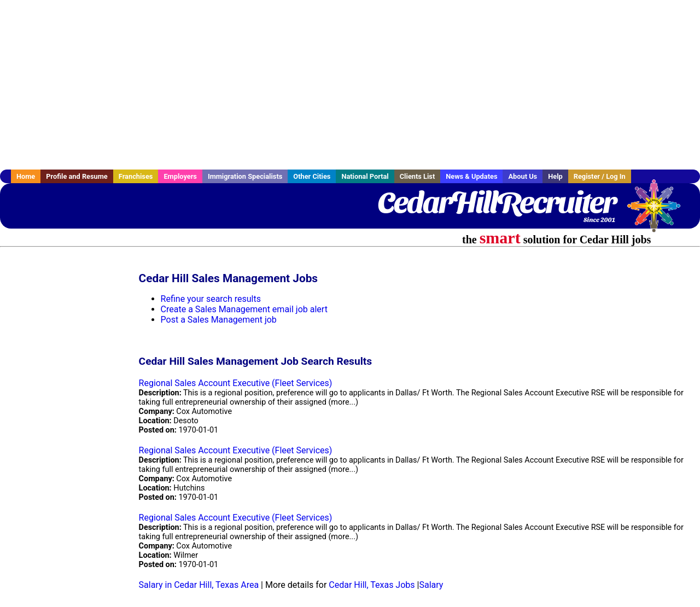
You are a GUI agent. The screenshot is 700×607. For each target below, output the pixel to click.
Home (26, 176)
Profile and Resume (77, 176)
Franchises (136, 176)
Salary (431, 585)
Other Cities (312, 176)
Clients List (418, 176)
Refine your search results (211, 299)
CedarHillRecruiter (497, 202)
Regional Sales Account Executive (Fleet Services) (236, 383)
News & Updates (471, 176)
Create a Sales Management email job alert (244, 309)
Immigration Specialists (245, 176)
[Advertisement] (350, 85)
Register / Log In (600, 176)
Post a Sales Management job (219, 320)
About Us (523, 176)
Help (555, 176)
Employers (180, 176)
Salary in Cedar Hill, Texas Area (199, 585)
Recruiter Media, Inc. (659, 211)
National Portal (365, 176)
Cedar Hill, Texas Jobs (372, 585)
